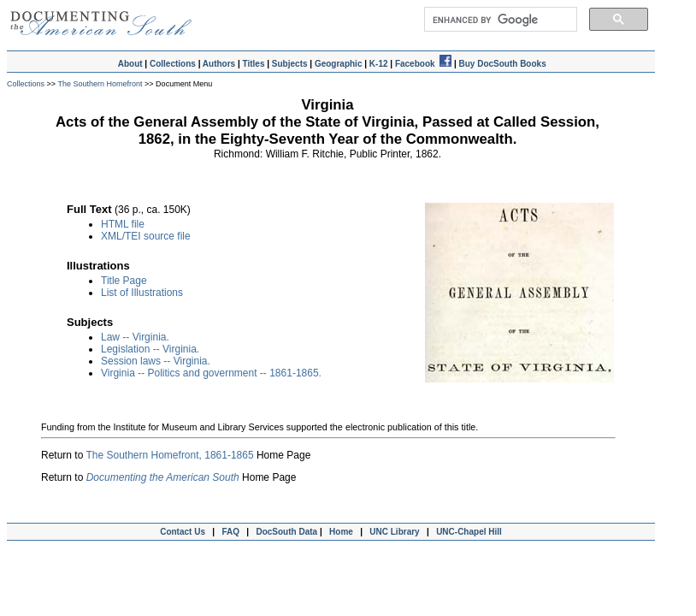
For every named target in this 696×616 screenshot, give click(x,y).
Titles (254, 64)
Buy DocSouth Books (502, 64)
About (130, 64)
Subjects (290, 64)
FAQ (230, 532)
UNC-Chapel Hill (471, 532)
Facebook (423, 64)
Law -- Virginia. (135, 337)
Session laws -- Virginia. (156, 361)
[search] (499, 20)
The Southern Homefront (100, 84)
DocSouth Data (286, 532)
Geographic (339, 64)
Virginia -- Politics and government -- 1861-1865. (211, 373)
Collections (173, 64)
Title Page (124, 281)
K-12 (379, 64)
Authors (219, 64)
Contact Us (180, 532)
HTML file (123, 224)
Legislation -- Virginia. (150, 349)
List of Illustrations (142, 293)
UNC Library (394, 532)
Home (341, 532)
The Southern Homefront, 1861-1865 (169, 455)
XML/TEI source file (146, 236)
